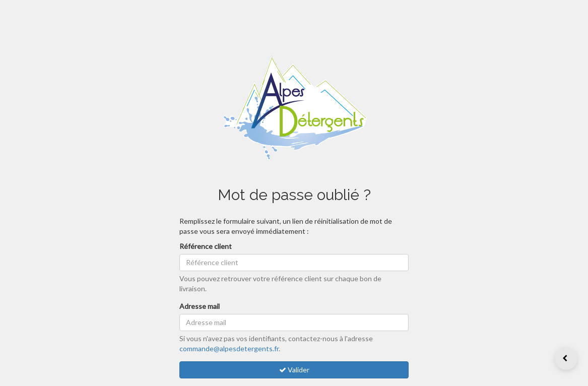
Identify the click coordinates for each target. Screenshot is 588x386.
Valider (294, 370)
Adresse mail (200, 306)
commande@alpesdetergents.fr (229, 348)
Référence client (206, 246)
